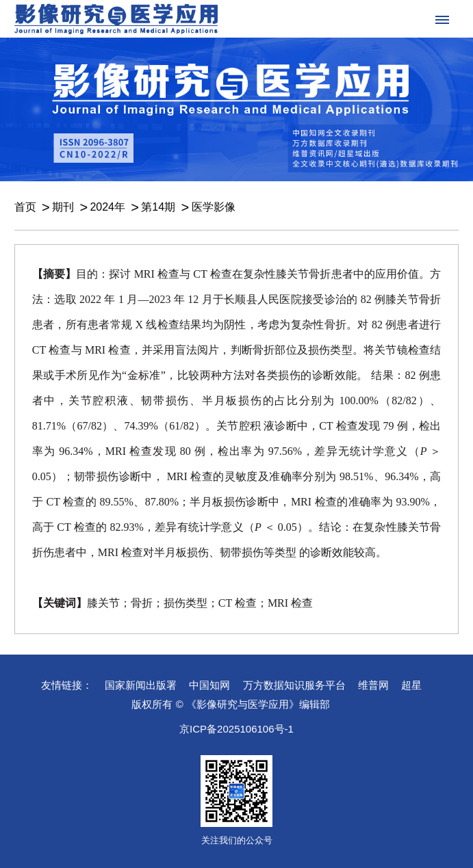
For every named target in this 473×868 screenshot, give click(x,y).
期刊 (63, 207)
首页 (25, 207)
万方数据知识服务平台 (294, 685)
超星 (411, 685)
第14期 (158, 207)
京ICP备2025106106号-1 (236, 729)
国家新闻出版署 (141, 685)
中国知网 (209, 685)
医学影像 (214, 207)
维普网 (373, 685)
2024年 (107, 207)
